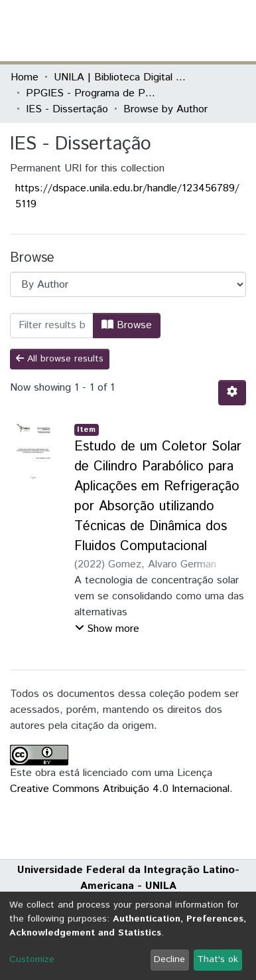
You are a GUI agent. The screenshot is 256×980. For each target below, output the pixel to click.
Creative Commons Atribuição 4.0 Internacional (120, 789)
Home (25, 77)
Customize (32, 959)
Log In (196, 30)
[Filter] (52, 326)
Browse (127, 325)
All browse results (60, 359)
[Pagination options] (232, 393)
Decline (169, 959)
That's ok (218, 959)
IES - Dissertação (67, 109)
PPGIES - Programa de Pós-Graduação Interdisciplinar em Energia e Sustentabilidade (92, 93)
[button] (168, 31)
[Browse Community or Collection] (128, 284)
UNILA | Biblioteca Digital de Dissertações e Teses (120, 77)
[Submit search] (149, 31)
